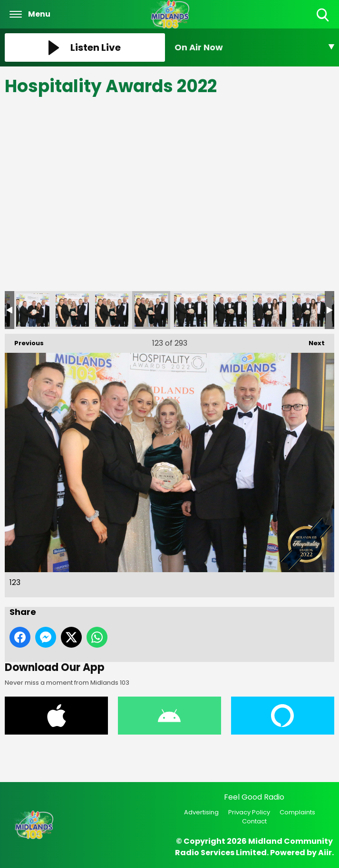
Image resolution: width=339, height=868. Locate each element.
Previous (24, 341)
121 (72, 310)
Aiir (325, 853)
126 (270, 310)
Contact (254, 821)
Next (312, 341)
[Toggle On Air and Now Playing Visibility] (255, 47)
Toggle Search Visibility (324, 15)
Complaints (297, 812)
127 (309, 310)
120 (33, 310)
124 (191, 310)
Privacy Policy (249, 812)
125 (230, 310)
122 (112, 310)
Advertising (201, 812)
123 (151, 310)
